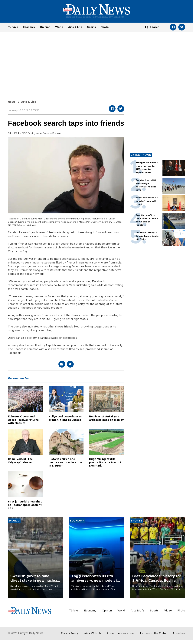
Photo (105, 27)
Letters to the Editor (154, 633)
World (59, 27)
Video (168, 611)
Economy (29, 27)
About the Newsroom (121, 633)
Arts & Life (75, 27)
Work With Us (92, 633)
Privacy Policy (70, 633)
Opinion (45, 27)
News (12, 102)
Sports (91, 27)
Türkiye (13, 27)
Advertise (179, 633)
